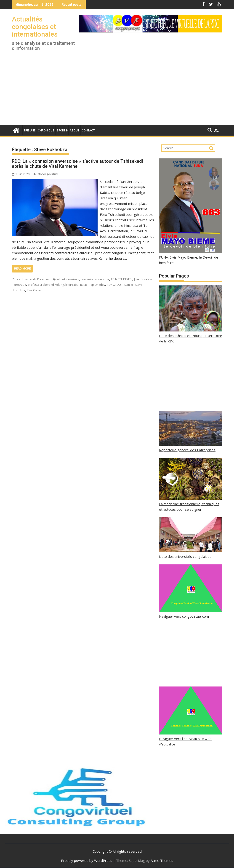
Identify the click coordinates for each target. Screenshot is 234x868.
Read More (22, 268)
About (74, 130)
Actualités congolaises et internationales (35, 27)
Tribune (30, 130)
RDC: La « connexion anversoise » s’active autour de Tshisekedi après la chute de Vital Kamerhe (77, 164)
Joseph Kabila (143, 279)
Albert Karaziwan (68, 279)
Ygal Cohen (34, 290)
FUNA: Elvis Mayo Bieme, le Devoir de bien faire (191, 257)
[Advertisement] (117, 91)
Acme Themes (162, 860)
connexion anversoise (95, 279)
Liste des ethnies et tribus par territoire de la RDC (191, 336)
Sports (62, 130)
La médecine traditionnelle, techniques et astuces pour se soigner (191, 504)
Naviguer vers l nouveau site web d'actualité (191, 739)
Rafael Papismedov (93, 285)
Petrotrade (19, 285)
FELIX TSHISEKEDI (122, 279)
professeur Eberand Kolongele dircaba (53, 285)
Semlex (129, 285)
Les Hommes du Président (33, 279)
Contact (88, 130)
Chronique (46, 130)
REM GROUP (115, 285)
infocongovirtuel (46, 174)
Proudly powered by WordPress (87, 860)
